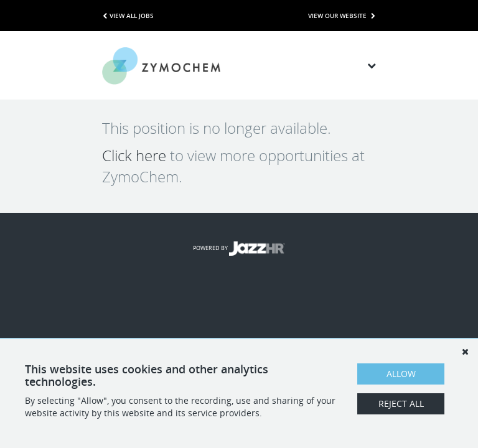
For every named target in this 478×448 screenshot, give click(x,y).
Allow (401, 374)
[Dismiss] (465, 352)
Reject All (401, 404)
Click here (134, 156)
